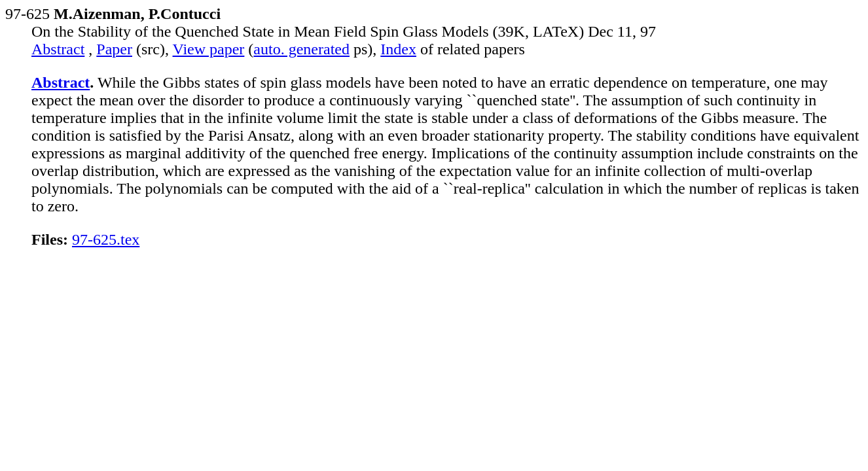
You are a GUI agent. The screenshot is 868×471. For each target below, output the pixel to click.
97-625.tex (106, 239)
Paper (114, 49)
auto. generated (301, 49)
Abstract (58, 49)
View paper (209, 49)
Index (398, 49)
